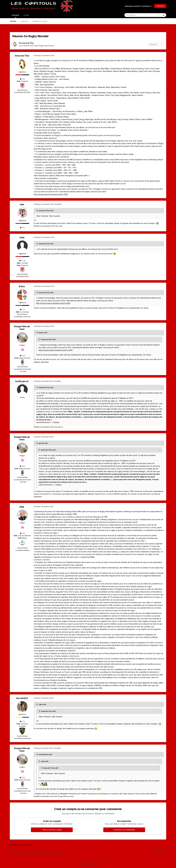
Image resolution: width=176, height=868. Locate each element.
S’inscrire (160, 6)
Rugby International (46, 46)
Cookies (105, 859)
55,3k (22, 261)
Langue (72, 859)
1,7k (22, 309)
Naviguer (16, 16)
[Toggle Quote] (37, 211)
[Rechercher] (137, 15)
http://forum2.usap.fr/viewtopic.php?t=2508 (51, 194)
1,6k (22, 79)
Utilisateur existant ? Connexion (138, 6)
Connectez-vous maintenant (124, 830)
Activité (26, 15)
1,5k (22, 533)
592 (22, 227)
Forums (13, 21)
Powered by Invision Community (88, 864)
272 (22, 721)
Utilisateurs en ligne (40, 21)
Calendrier (24, 21)
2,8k (22, 356)
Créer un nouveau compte (52, 830)
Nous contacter (93, 859)
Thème (81, 859)
